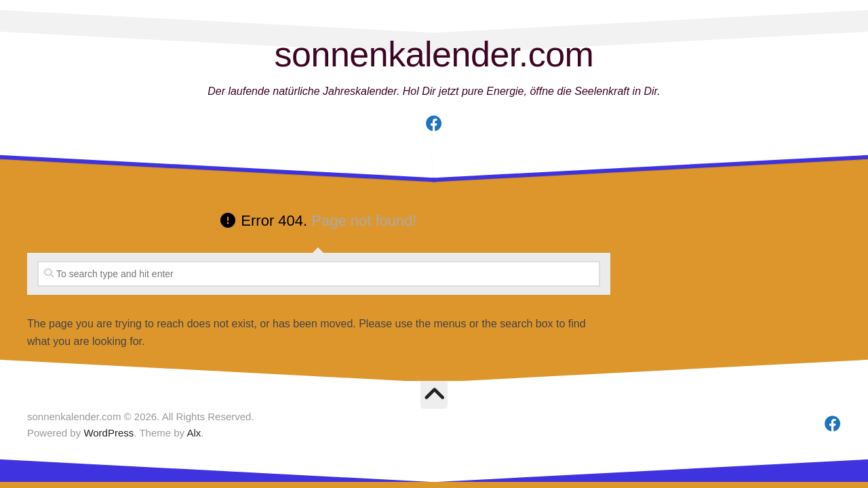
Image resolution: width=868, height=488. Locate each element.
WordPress (108, 433)
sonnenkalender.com (434, 54)
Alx (194, 433)
